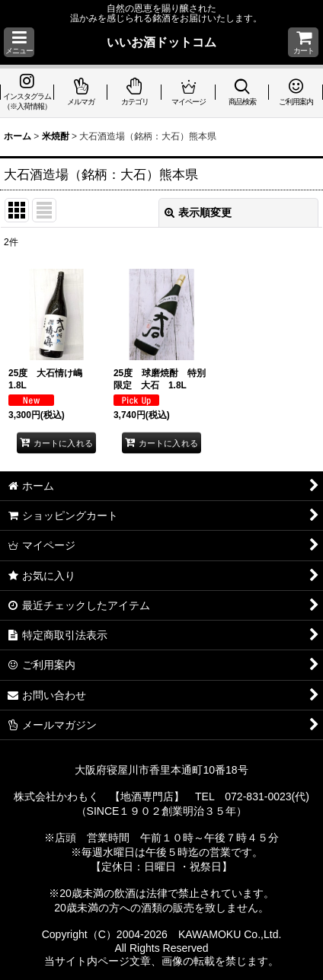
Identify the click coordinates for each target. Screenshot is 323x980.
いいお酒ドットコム (161, 42)
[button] (19, 42)
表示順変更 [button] (198, 212)
